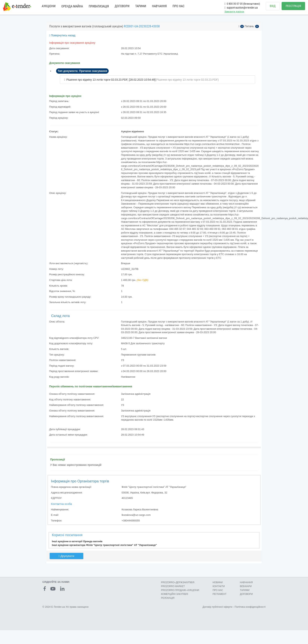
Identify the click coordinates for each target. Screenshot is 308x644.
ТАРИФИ (141, 6)
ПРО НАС (178, 6)
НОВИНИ (218, 582)
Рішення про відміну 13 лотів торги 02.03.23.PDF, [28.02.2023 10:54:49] (111, 80)
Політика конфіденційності (250, 607)
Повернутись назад (62, 35)
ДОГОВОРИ (122, 6)
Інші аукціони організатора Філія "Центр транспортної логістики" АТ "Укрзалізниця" (105, 545)
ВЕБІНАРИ (246, 586)
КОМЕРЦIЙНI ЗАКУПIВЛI (175, 594)
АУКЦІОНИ (49, 6)
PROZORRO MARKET (173, 586)
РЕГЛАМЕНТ (220, 594)
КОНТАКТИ (219, 586)
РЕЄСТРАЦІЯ (293, 6)
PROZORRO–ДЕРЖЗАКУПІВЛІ (178, 582)
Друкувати (66, 556)
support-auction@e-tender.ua (241, 8)
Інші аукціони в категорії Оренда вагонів (77, 541)
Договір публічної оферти (217, 607)
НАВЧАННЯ (159, 6)
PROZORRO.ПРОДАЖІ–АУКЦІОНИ (180, 590)
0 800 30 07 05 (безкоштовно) (242, 4)
